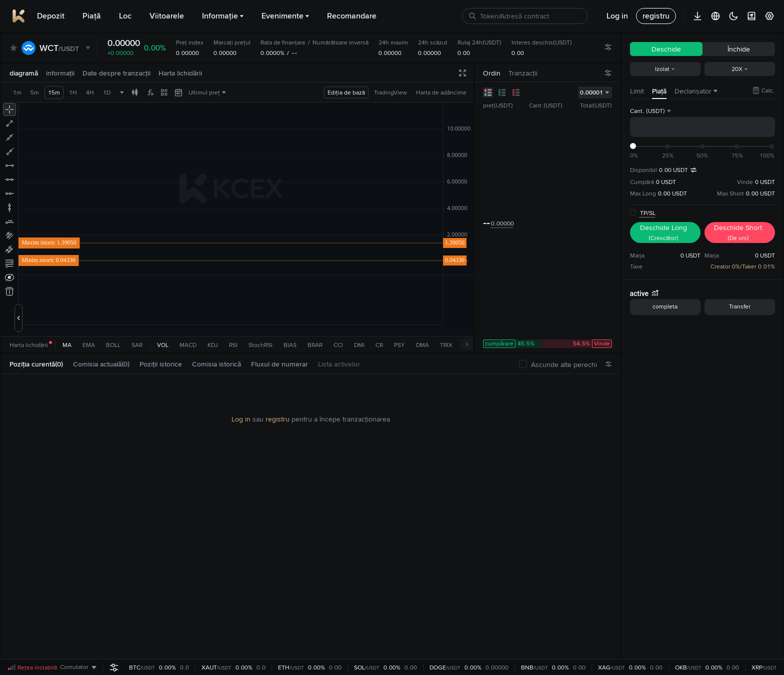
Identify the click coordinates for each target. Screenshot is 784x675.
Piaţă (92, 16)
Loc (125, 16)
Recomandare (352, 16)
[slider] (633, 146)
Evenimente (285, 16)
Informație (223, 16)
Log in (241, 419)
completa (665, 306)
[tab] (40, 364)
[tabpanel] (311, 521)
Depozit (51, 16)
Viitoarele (167, 16)
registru (277, 419)
